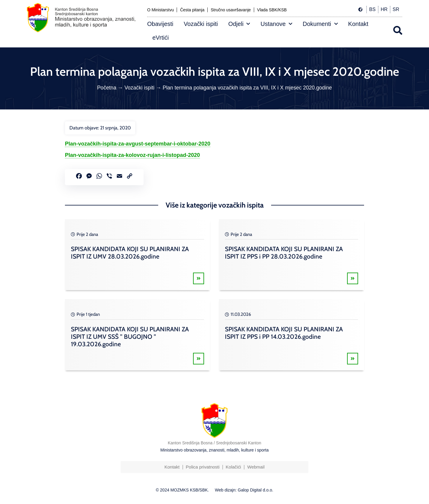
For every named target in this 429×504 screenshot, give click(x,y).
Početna (107, 88)
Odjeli (239, 24)
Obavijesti (160, 24)
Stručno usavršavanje (231, 10)
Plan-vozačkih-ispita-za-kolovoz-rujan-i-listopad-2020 (132, 155)
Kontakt (358, 24)
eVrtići (161, 38)
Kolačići (234, 467)
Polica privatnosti (202, 467)
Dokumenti (320, 24)
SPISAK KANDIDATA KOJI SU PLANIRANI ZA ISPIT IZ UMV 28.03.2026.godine (130, 253)
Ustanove (276, 24)
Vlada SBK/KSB (272, 10)
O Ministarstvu (160, 10)
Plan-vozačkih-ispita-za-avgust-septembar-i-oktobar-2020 (138, 144)
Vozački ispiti (201, 24)
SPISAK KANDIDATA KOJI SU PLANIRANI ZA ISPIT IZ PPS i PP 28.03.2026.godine (284, 253)
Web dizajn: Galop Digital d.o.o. (244, 490)
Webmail (256, 467)
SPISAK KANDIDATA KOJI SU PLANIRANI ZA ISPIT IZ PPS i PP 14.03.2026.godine (284, 333)
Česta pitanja (192, 10)
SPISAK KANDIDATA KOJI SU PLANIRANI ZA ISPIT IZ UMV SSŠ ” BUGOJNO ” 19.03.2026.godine (130, 337)
